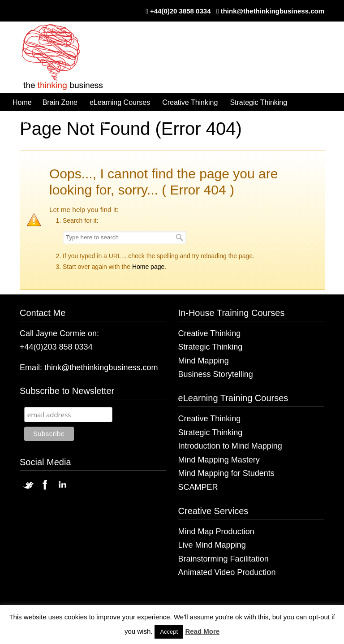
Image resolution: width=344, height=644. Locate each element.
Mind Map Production (216, 532)
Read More (202, 631)
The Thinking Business (67, 58)
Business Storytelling (216, 374)
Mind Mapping (204, 361)
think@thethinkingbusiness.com (273, 11)
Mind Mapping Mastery (219, 460)
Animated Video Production (227, 572)
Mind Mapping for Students (226, 473)
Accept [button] (169, 632)
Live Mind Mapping (212, 545)
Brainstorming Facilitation (224, 559)
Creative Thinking (210, 333)
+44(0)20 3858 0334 (181, 11)
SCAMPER (198, 487)
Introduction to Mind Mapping (230, 446)
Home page (148, 267)
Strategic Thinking (211, 347)
